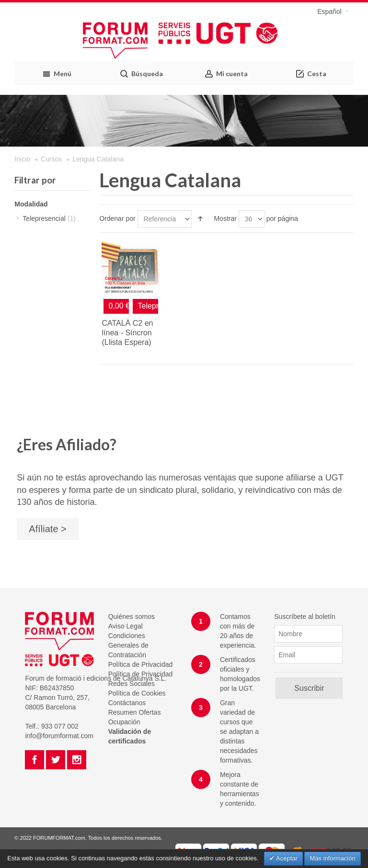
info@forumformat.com (59, 736)
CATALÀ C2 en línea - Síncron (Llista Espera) (127, 333)
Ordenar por (117, 218)
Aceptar (286, 858)
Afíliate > (47, 529)
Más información (332, 858)
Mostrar (225, 218)
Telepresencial (49, 218)
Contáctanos (127, 703)
